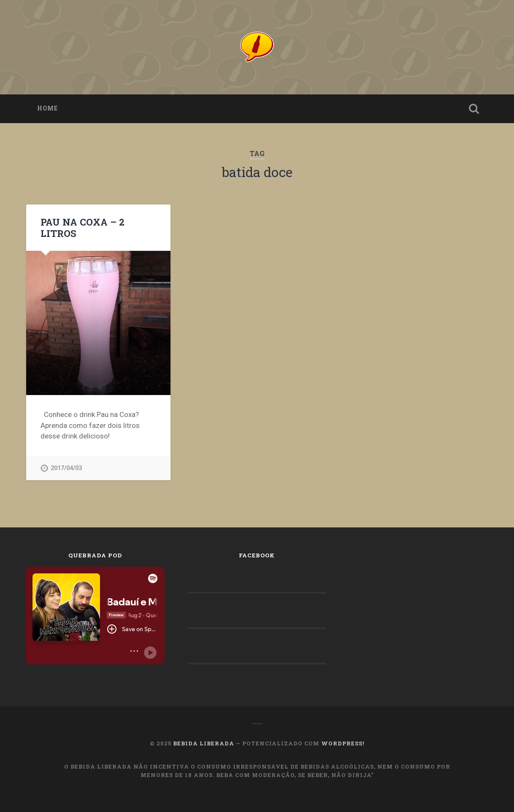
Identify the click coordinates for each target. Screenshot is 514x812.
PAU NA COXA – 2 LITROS (83, 227)
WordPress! (343, 743)
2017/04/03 (66, 468)
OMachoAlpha (257, 724)
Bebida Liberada (204, 743)
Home (47, 108)
